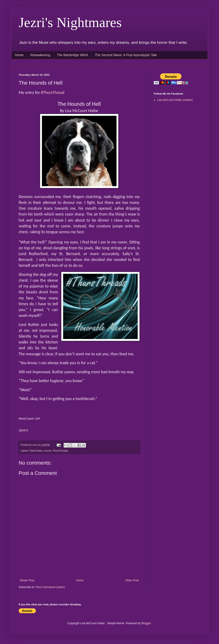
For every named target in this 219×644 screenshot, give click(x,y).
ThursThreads (60, 451)
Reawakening (40, 55)
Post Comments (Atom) (50, 587)
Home (19, 55)
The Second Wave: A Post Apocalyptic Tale (126, 55)
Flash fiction (36, 451)
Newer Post (27, 580)
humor (48, 451)
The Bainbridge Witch (72, 55)
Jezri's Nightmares (70, 22)
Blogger (146, 623)
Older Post (132, 580)
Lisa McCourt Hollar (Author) (175, 100)
